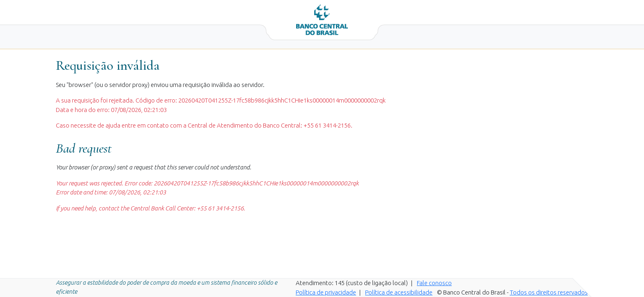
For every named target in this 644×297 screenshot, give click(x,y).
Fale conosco (434, 283)
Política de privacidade (326, 292)
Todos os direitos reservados (549, 292)
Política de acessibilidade (399, 292)
